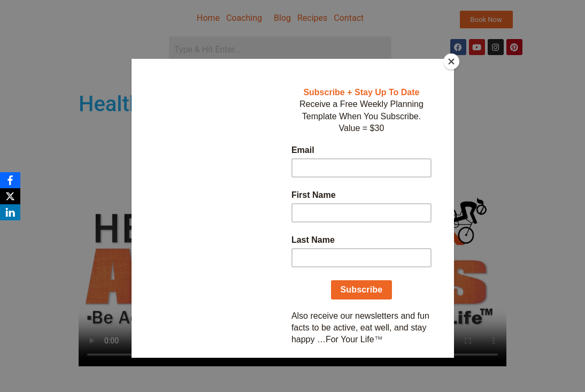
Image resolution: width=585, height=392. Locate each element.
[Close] (451, 62)
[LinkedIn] (10, 212)
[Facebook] (10, 180)
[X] (10, 196)
